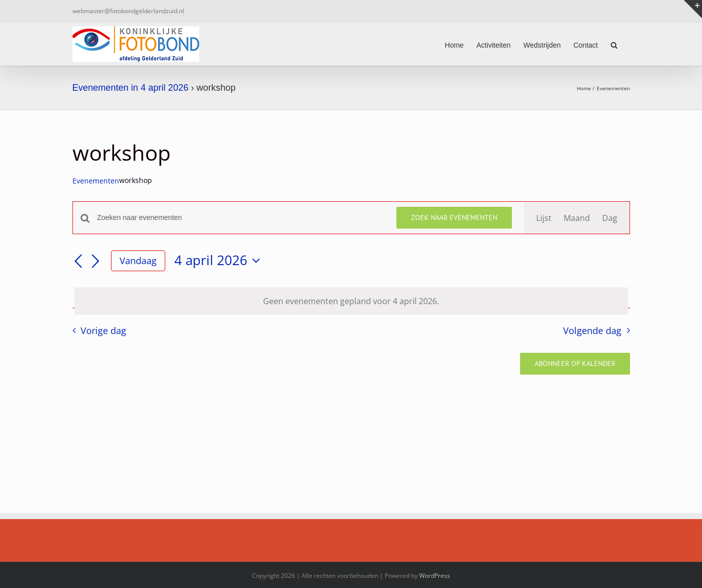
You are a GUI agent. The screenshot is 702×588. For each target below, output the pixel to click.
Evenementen (96, 181)
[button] (614, 44)
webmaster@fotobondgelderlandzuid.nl (128, 11)
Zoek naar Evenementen (454, 217)
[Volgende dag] (96, 262)
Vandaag (138, 261)
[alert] (351, 301)
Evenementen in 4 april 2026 (131, 88)
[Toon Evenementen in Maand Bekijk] (577, 218)
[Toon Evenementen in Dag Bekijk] (610, 218)
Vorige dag (103, 330)
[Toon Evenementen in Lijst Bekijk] (544, 218)
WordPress (435, 576)
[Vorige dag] (79, 262)
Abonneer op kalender (575, 364)
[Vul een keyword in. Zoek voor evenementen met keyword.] (241, 218)
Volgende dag (592, 330)
